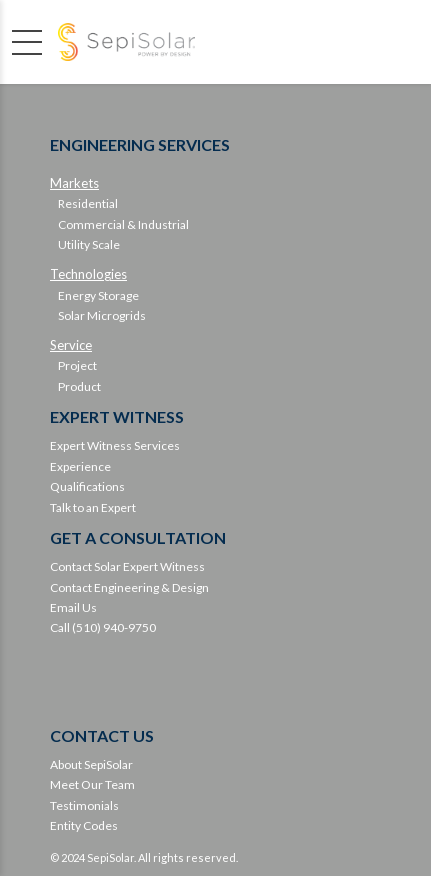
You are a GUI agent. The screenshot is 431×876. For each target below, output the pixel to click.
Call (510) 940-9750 (103, 627)
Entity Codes (84, 825)
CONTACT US (102, 735)
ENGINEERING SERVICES (140, 144)
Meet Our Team (92, 784)
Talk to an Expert (93, 507)
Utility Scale (89, 244)
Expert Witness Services (115, 445)
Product (79, 386)
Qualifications (87, 486)
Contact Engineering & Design (129, 587)
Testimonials (84, 805)
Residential (88, 203)
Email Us (73, 607)
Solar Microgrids (102, 315)
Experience (80, 466)
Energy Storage (98, 295)
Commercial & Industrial (123, 224)
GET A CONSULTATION (138, 537)
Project (77, 365)
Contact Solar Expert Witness (127, 566)
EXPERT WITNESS (117, 416)
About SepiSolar (91, 764)
